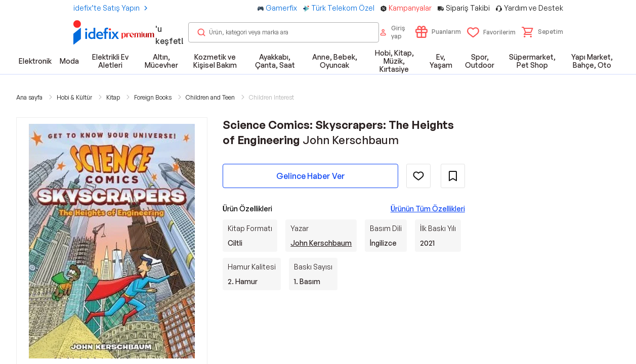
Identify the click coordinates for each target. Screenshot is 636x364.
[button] (542, 32)
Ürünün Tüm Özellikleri (428, 209)
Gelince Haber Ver (311, 176)
